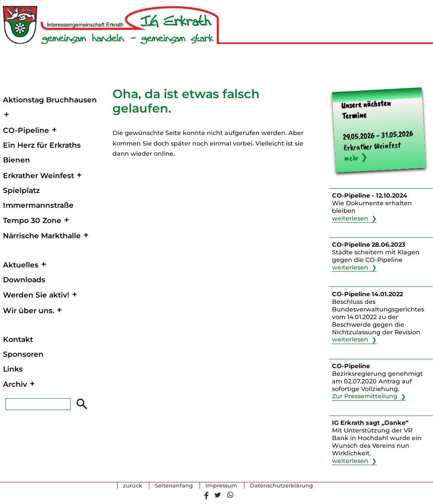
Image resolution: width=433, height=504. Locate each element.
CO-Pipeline (26, 130)
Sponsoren (23, 354)
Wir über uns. (29, 310)
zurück (133, 486)
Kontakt (18, 339)
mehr (351, 158)
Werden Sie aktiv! (36, 295)
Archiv (15, 384)
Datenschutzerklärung (281, 486)
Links (13, 369)
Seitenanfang (174, 486)
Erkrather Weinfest (38, 175)
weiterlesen (350, 218)
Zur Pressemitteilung (365, 397)
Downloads (24, 280)
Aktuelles (21, 265)
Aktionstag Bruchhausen (50, 100)
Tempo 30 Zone (32, 220)
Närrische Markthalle (42, 235)
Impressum (221, 486)
